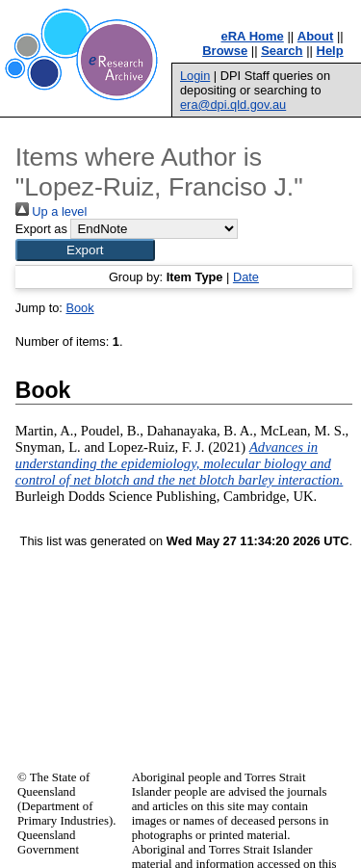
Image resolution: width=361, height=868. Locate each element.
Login (195, 76)
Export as (41, 229)
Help (330, 51)
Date (246, 277)
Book (79, 308)
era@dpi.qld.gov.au (233, 105)
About (316, 36)
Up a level (51, 211)
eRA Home (253, 36)
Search (282, 51)
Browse (225, 51)
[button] (85, 250)
